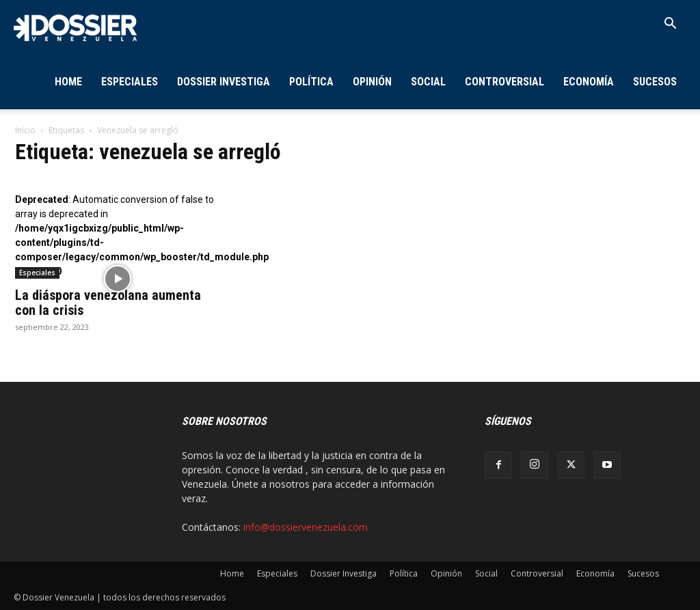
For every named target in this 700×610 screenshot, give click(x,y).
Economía (589, 82)
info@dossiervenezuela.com (306, 527)
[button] (670, 25)
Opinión (372, 82)
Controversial (504, 82)
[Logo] (75, 27)
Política (311, 82)
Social (428, 82)
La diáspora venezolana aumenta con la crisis (108, 303)
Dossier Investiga (224, 82)
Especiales (130, 82)
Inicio (25, 130)
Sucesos (655, 82)
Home (68, 82)
